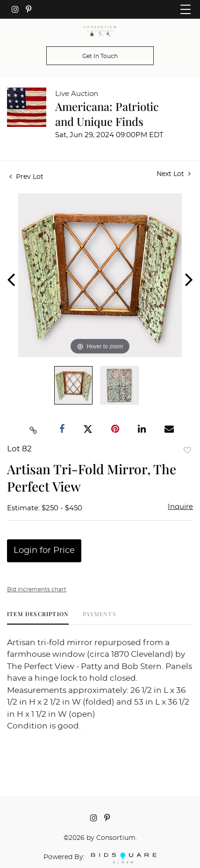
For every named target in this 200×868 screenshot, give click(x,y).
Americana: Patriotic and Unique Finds (107, 114)
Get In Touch (100, 56)
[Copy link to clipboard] (34, 429)
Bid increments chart (37, 589)
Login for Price (44, 551)
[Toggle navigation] (186, 9)
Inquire (180, 507)
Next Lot (174, 174)
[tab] (38, 617)
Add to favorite (187, 450)
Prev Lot (26, 177)
